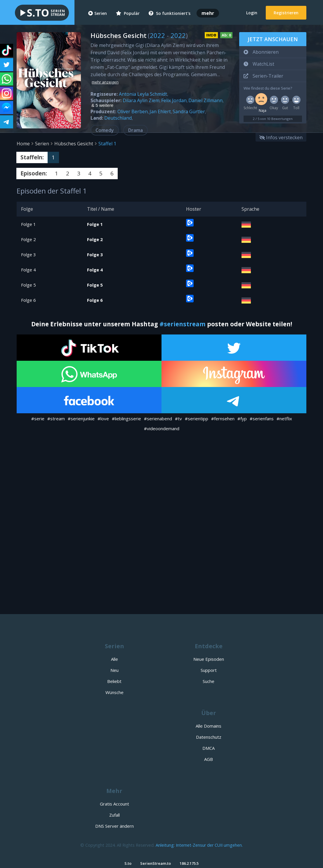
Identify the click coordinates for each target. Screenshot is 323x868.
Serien (98, 13)
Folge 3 (28, 255)
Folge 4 (28, 270)
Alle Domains (209, 726)
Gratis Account (114, 804)
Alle (114, 659)
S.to (128, 863)
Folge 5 (28, 285)
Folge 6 (28, 300)
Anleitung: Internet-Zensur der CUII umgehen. (199, 845)
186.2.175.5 (189, 863)
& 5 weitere (102, 105)
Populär (128, 13)
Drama (136, 130)
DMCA (209, 748)
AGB (209, 759)
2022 (157, 35)
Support (209, 670)
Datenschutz (209, 737)
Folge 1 (28, 224)
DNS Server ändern (114, 826)
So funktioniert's (170, 13)
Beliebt (114, 681)
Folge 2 (28, 239)
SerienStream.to (156, 863)
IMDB (211, 35)
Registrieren (286, 13)
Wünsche (114, 692)
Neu (114, 670)
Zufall (114, 815)
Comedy (105, 130)
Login (252, 13)
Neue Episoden (209, 659)
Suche (209, 681)
